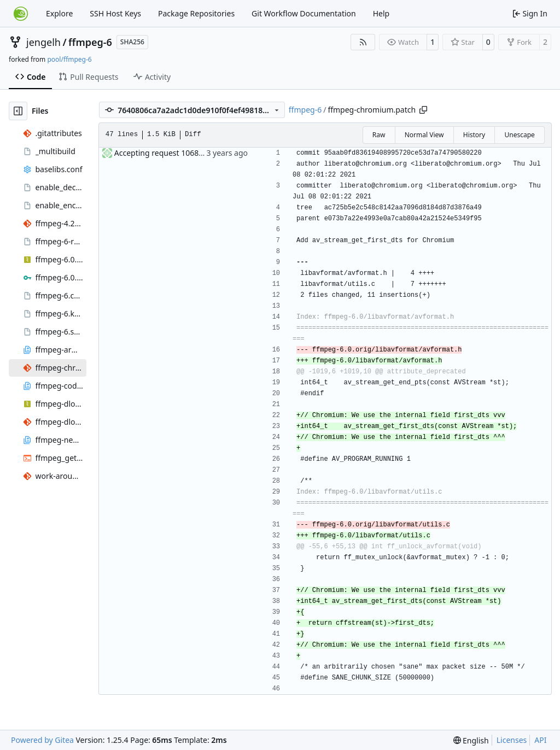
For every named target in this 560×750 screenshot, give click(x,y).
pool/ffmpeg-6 (69, 59)
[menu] (471, 740)
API (540, 740)
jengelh (43, 42)
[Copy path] (423, 110)
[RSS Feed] (363, 42)
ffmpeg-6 (90, 42)
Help (381, 13)
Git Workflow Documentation (304, 13)
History (474, 135)
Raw (379, 135)
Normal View (424, 135)
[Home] (21, 14)
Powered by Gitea (42, 740)
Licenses (512, 740)
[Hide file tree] (18, 111)
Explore (59, 13)
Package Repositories (196, 13)
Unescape (519, 135)
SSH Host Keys (115, 13)
